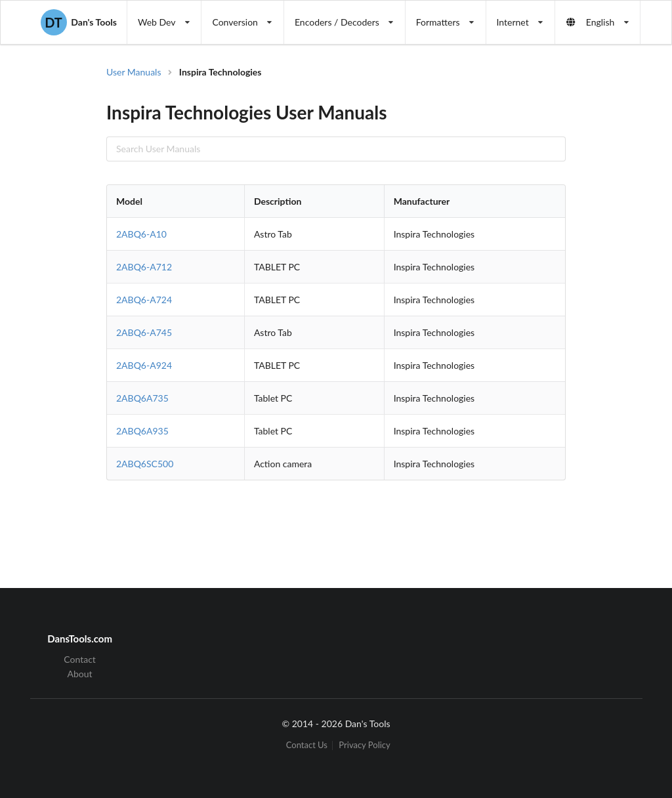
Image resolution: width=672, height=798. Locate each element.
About (80, 674)
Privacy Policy (364, 745)
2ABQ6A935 (142, 431)
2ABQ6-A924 (144, 365)
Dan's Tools (79, 22)
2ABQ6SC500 (145, 464)
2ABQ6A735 (142, 398)
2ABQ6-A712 (144, 267)
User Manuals (134, 72)
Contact (80, 660)
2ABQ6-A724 (144, 300)
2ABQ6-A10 (141, 234)
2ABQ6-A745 (144, 332)
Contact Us (307, 745)
